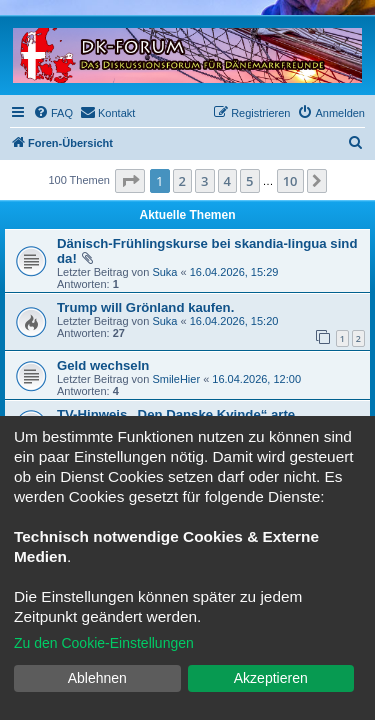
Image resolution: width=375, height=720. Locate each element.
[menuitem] (53, 113)
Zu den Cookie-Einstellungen (104, 643)
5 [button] (249, 181)
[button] (130, 181)
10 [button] (290, 181)
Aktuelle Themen (187, 215)
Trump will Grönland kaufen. (145, 307)
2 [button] (182, 181)
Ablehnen (97, 678)
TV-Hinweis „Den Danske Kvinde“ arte (176, 414)
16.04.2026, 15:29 (234, 272)
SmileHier (176, 379)
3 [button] (204, 181)
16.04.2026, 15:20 (234, 321)
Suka (164, 272)
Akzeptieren (271, 678)
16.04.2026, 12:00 (256, 379)
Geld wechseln (103, 365)
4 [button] (227, 181)
